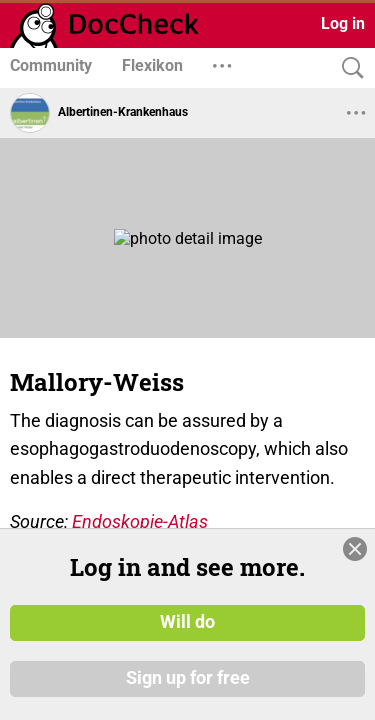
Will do (187, 623)
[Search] (348, 68)
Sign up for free (188, 679)
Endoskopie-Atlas (140, 521)
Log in (343, 23)
